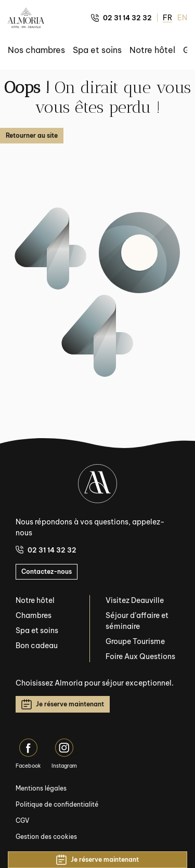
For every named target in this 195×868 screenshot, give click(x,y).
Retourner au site (32, 135)
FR (167, 18)
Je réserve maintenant (63, 704)
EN (182, 18)
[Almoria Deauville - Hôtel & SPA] (26, 18)
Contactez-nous (47, 571)
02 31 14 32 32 (121, 18)
